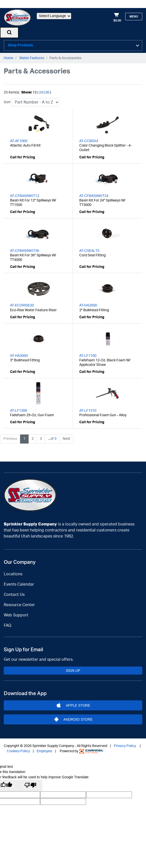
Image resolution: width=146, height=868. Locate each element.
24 (41, 91)
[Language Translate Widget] (54, 16)
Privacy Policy (125, 744)
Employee (44, 749)
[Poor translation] (30, 784)
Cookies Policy (18, 749)
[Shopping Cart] (117, 18)
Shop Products (21, 45)
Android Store (73, 718)
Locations (13, 572)
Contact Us (14, 593)
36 (47, 91)
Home (9, 56)
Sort (7, 100)
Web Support (16, 613)
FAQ (8, 624)
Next (66, 437)
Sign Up (73, 669)
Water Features (32, 56)
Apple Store (73, 704)
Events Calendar (19, 583)
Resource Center (19, 603)
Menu (134, 17)
